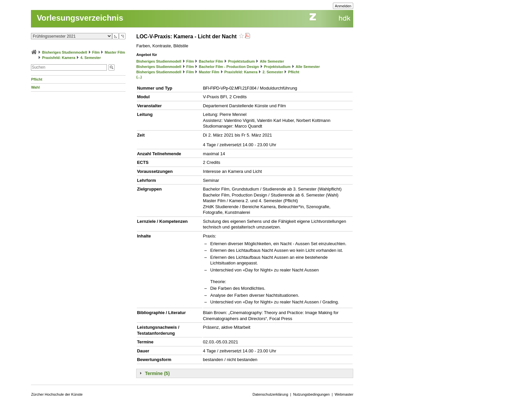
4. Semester (91, 58)
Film (96, 52)
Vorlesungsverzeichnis (80, 18)
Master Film (115, 52)
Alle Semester (272, 61)
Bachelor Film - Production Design (229, 67)
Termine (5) (157, 373)
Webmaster (344, 394)
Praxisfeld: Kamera (59, 58)
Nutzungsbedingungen (311, 394)
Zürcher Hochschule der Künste (57, 394)
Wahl (35, 87)
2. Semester (273, 72)
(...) (139, 77)
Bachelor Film (211, 61)
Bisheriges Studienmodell (65, 52)
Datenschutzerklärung (270, 394)
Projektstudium (241, 61)
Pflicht (37, 79)
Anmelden (343, 6)
